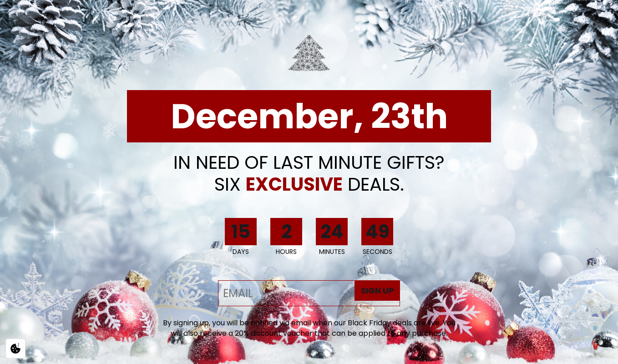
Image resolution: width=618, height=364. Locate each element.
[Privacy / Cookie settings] (15, 349)
